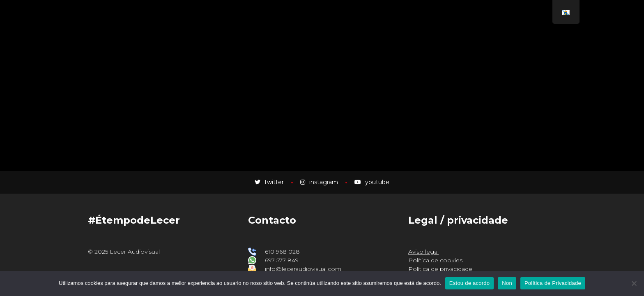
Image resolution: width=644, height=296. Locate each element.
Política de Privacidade (553, 283)
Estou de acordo (469, 283)
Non (507, 283)
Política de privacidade (440, 269)
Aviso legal (423, 252)
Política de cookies (435, 260)
